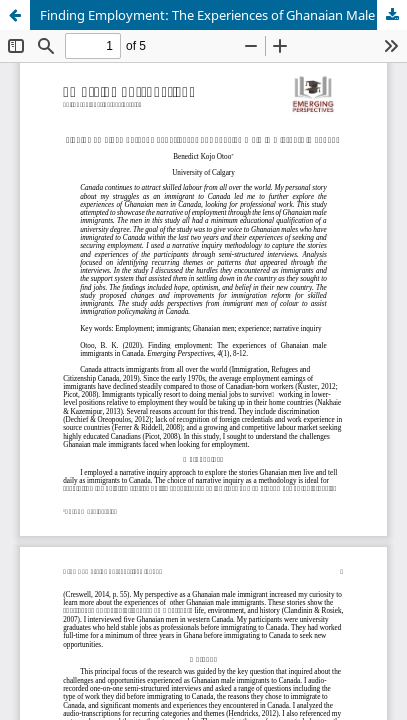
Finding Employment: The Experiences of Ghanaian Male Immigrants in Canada (223, 15)
